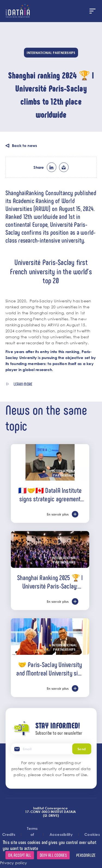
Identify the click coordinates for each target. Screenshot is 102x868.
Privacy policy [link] (13, 863)
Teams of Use (75, 775)
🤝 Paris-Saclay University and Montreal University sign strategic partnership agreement (50, 669)
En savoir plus (58, 514)
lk (52, 167)
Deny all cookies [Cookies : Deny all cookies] (53, 855)
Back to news (24, 145)
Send (82, 749)
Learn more (23, 384)
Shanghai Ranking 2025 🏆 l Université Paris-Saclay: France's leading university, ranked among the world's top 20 (50, 582)
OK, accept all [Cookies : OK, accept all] (20, 855)
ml (64, 167)
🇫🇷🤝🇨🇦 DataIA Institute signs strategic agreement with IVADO (50, 494)
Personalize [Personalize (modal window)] (86, 855)
